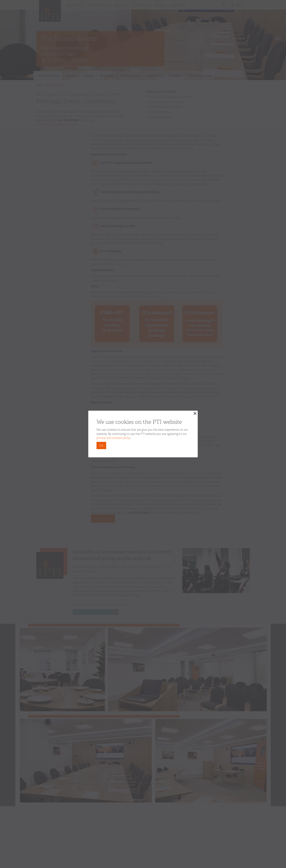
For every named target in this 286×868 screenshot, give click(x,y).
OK (101, 445)
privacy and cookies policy (113, 438)
